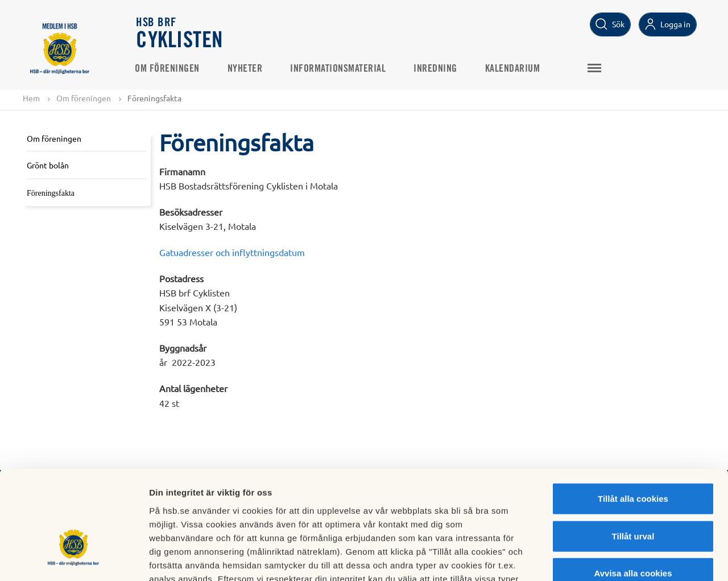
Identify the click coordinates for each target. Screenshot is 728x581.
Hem (31, 98)
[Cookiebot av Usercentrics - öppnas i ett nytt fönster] (74, 559)
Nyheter (247, 69)
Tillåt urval (633, 457)
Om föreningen (169, 69)
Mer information (605, 559)
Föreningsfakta (51, 193)
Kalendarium (514, 69)
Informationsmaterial (340, 69)
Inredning (437, 69)
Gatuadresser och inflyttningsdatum (232, 252)
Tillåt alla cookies (633, 419)
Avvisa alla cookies (633, 494)
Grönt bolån (48, 165)
